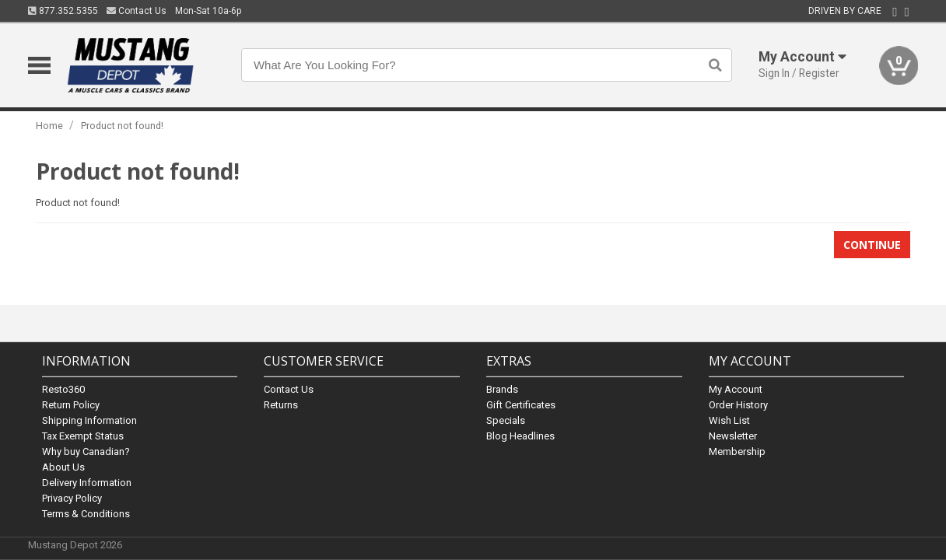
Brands (502, 389)
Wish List (729, 420)
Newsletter (733, 436)
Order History (738, 405)
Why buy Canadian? (86, 451)
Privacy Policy (72, 498)
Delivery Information (87, 483)
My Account (736, 389)
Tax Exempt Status (83, 436)
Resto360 (63, 389)
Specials (506, 420)
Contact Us (137, 11)
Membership (737, 451)
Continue (872, 245)
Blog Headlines (520, 436)
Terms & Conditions (86, 514)
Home (49, 126)
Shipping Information (89, 420)
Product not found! (122, 126)
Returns (281, 405)
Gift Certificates (521, 405)
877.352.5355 (63, 11)
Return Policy (71, 405)
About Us (63, 467)
